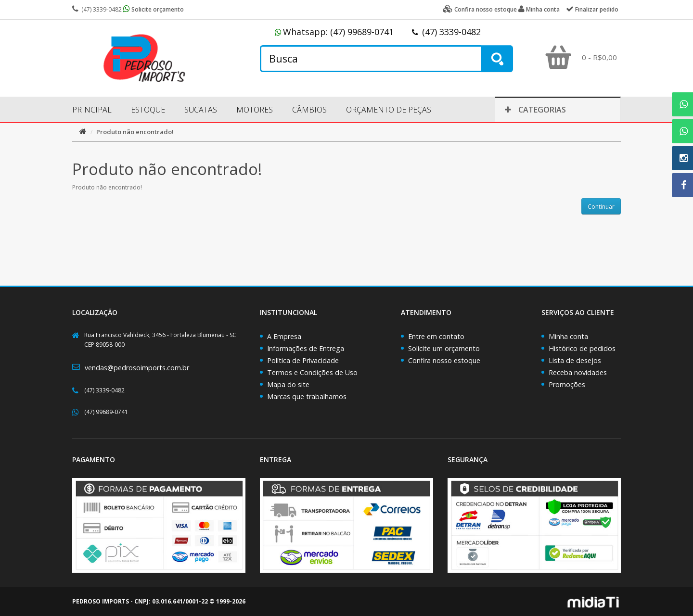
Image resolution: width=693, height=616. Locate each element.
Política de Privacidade (303, 360)
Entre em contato (436, 336)
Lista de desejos (575, 360)
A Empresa (284, 336)
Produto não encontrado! (135, 132)
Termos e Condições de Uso (312, 372)
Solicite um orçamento (444, 348)
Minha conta (568, 336)
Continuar (601, 207)
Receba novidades (578, 372)
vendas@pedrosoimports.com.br (137, 368)
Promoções (567, 384)
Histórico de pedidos (582, 348)
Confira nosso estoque (444, 360)
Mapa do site (288, 384)
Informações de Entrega (306, 348)
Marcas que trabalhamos (307, 396)
